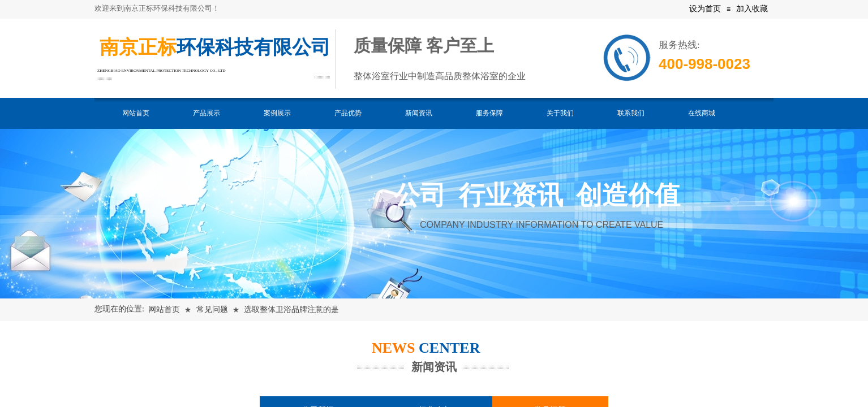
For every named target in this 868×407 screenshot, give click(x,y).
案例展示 (277, 113)
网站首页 (136, 113)
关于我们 (560, 113)
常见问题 (212, 309)
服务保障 (489, 113)
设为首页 (705, 9)
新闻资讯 (419, 113)
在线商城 (702, 113)
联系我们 (631, 113)
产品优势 (348, 113)
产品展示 (207, 113)
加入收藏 (752, 9)
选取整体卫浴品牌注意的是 (291, 309)
